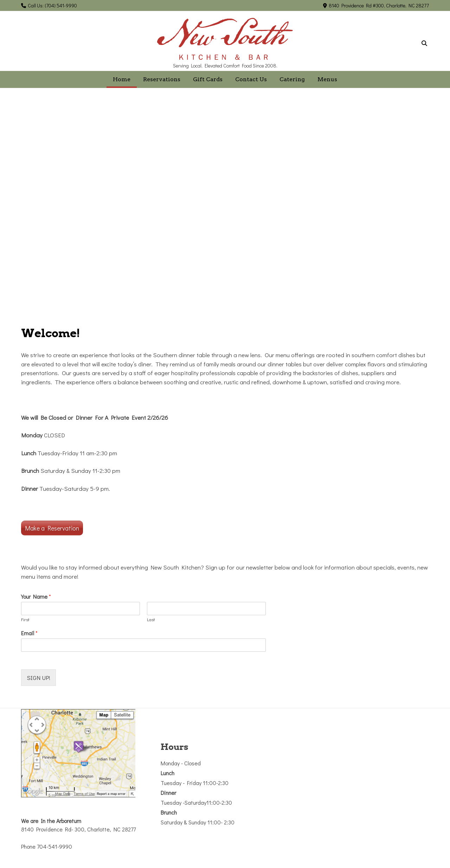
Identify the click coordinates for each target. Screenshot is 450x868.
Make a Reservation (52, 528)
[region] (225, 207)
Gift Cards (208, 79)
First (25, 619)
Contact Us (251, 79)
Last (151, 619)
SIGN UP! (38, 678)
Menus (327, 79)
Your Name (36, 597)
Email (29, 633)
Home (122, 79)
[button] (11, 207)
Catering (292, 79)
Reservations (162, 79)
